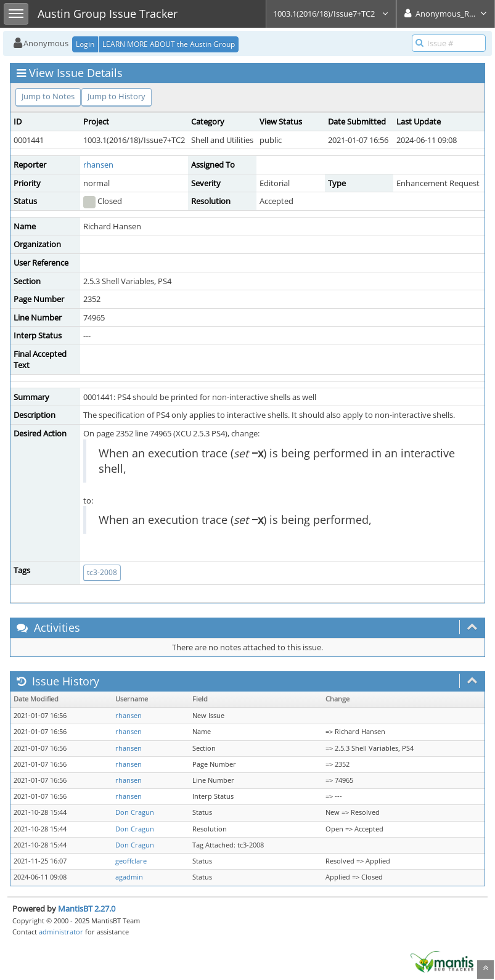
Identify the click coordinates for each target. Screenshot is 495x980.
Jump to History (117, 96)
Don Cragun (135, 812)
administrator (61, 932)
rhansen (98, 165)
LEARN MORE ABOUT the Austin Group (169, 44)
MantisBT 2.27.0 (87, 909)
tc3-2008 (102, 572)
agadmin (129, 877)
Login (85, 44)
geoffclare (131, 861)
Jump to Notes (48, 96)
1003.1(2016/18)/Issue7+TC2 (331, 14)
